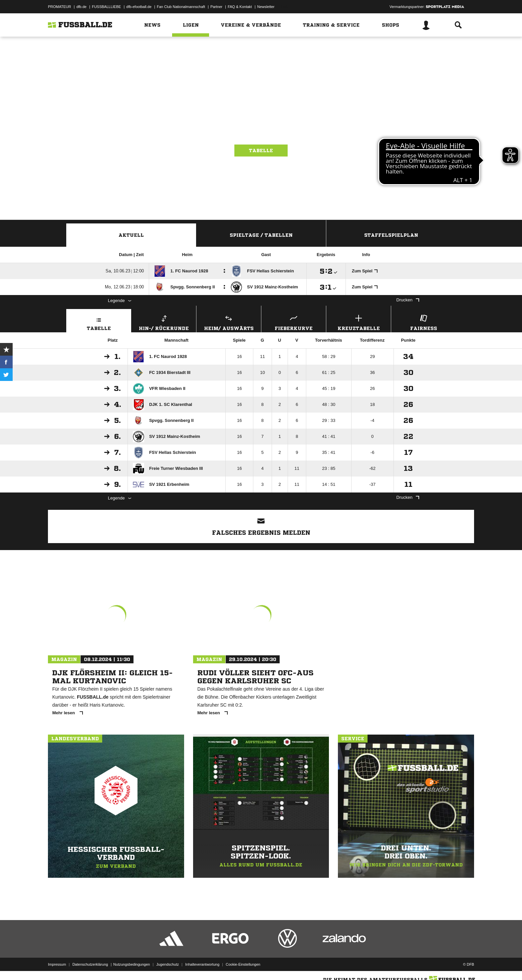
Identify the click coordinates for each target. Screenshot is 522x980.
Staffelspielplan (391, 235)
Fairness (423, 322)
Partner (216, 7)
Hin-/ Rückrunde (164, 322)
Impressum (57, 964)
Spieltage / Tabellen (261, 235)
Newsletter (266, 7)
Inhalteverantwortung (202, 964)
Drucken (408, 300)
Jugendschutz (167, 964)
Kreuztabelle (359, 322)
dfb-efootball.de (139, 7)
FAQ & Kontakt (240, 7)
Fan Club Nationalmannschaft (181, 7)
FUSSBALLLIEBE (106, 7)
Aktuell (131, 235)
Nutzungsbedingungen (131, 964)
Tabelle (261, 151)
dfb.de (81, 7)
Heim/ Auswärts (229, 322)
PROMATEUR (59, 7)
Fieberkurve (294, 322)
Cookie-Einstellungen (243, 964)
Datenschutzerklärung (90, 964)
